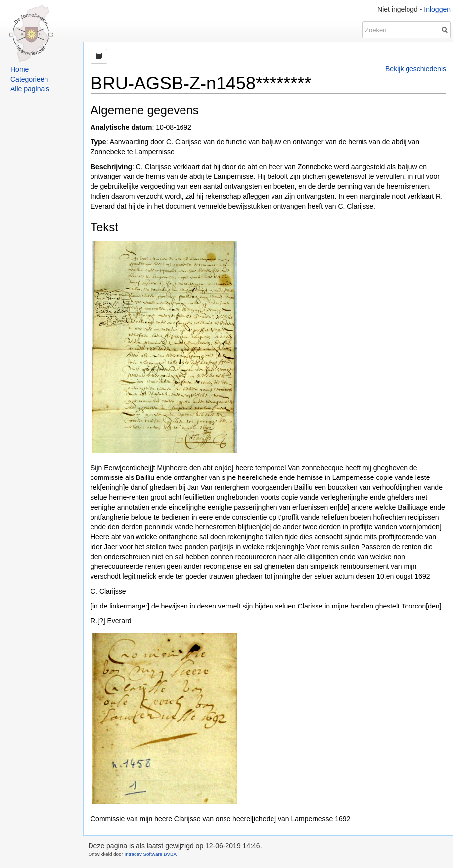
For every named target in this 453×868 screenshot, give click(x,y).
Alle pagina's (30, 89)
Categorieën (29, 79)
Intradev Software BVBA (150, 854)
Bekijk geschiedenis (416, 69)
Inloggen (437, 9)
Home (20, 69)
